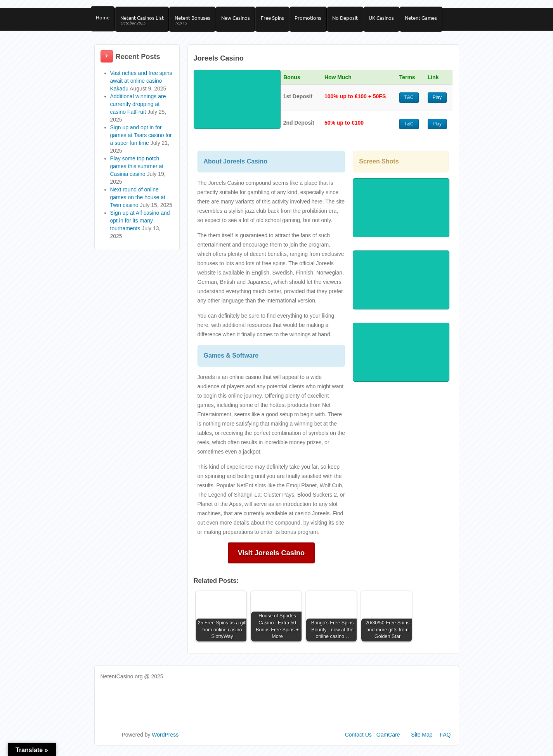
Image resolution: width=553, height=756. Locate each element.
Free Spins (279, 20)
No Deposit (355, 20)
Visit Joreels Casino (271, 558)
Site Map (422, 739)
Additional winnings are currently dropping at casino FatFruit (138, 109)
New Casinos (241, 20)
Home (103, 20)
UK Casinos (393, 20)
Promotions (317, 20)
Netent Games (434, 20)
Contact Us (358, 739)
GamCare (388, 739)
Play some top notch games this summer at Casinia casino (137, 171)
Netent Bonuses (196, 23)
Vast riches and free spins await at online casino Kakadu (141, 85)
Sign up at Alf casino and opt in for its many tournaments (140, 225)
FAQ (445, 739)
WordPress (165, 739)
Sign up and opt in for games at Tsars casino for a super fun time (141, 140)
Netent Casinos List (144, 23)
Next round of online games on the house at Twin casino (138, 202)
